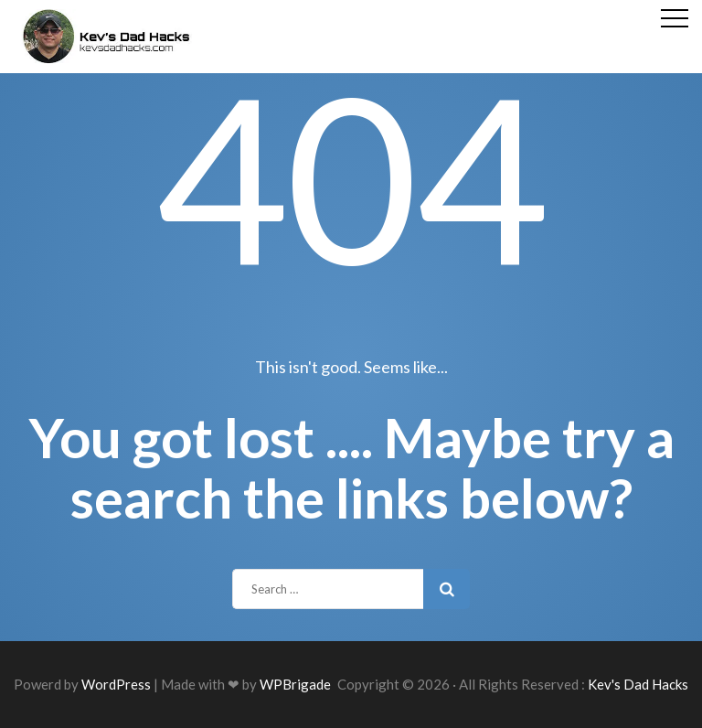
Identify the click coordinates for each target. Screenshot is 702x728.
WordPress (116, 684)
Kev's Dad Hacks (638, 684)
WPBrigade (295, 684)
